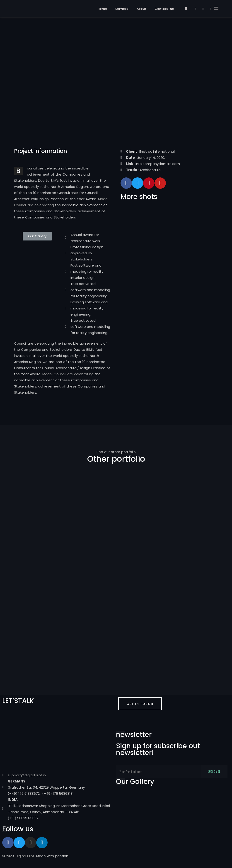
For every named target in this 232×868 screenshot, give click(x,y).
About (142, 9)
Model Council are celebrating (68, 374)
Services (122, 9)
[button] (37, 236)
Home (103, 9)
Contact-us (164, 9)
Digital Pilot (25, 856)
